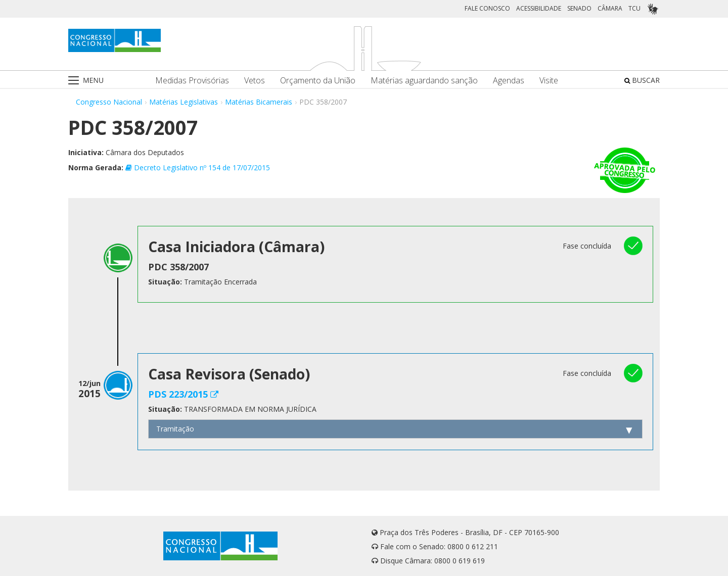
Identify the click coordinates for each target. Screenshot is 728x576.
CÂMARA (610, 8)
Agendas (509, 81)
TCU (634, 8)
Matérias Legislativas (184, 102)
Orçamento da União (318, 81)
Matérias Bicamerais (259, 102)
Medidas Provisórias (192, 81)
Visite (549, 81)
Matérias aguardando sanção (424, 81)
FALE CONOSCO (487, 8)
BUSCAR (642, 80)
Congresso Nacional (109, 102)
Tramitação (175, 429)
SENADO (579, 8)
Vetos (255, 81)
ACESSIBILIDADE (539, 8)
